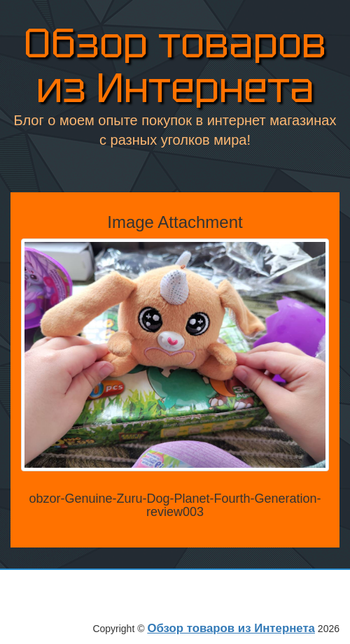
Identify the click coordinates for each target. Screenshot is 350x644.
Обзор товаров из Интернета (175, 65)
